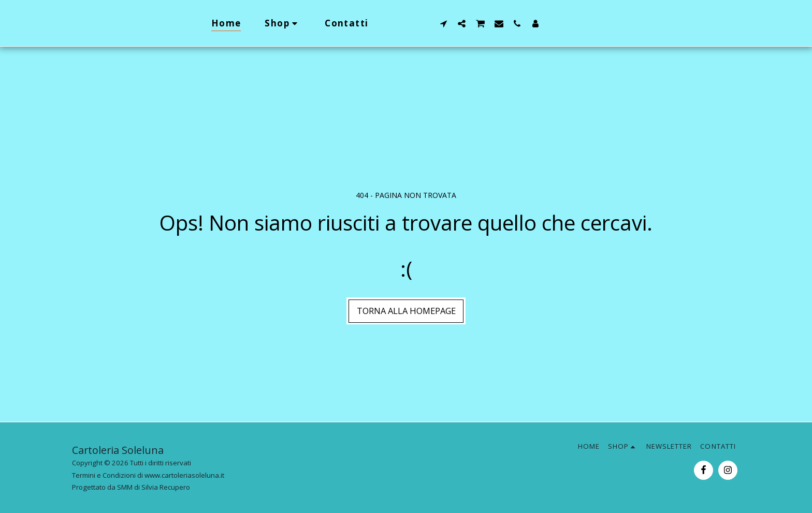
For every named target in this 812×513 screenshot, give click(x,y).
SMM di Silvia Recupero (154, 487)
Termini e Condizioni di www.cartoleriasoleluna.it (148, 475)
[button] (464, 23)
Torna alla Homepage (406, 311)
